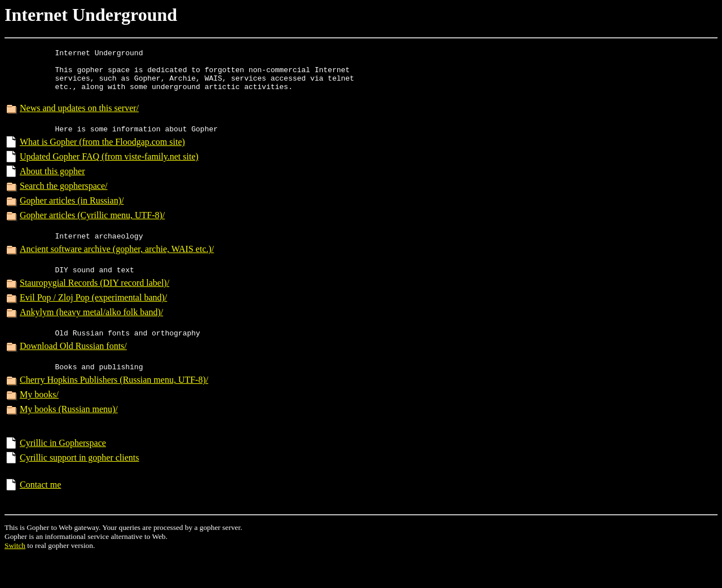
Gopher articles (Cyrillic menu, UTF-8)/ (92, 229)
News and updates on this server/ (79, 118)
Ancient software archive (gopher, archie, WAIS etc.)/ (117, 266)
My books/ (39, 421)
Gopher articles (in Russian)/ (72, 214)
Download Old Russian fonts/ (73, 370)
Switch (15, 576)
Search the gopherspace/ (63, 199)
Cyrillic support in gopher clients (80, 488)
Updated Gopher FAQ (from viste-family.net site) (109, 170)
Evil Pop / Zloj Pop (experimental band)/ (93, 318)
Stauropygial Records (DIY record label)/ (94, 303)
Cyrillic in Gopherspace (63, 473)
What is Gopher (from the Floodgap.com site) (102, 155)
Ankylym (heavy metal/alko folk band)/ (91, 332)
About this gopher (52, 185)
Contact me (40, 515)
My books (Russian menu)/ (69, 436)
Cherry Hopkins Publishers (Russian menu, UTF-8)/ (114, 407)
